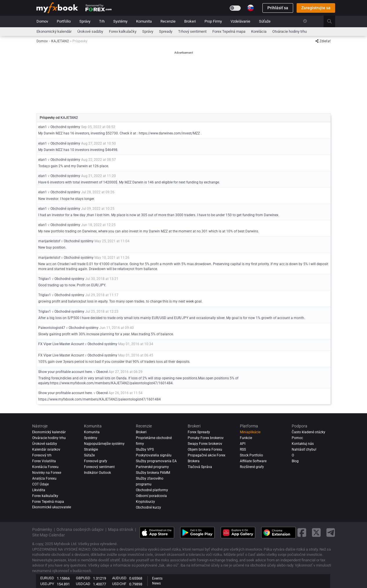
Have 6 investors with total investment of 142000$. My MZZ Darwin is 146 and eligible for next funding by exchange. (129, 182)
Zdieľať (323, 41)
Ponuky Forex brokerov (206, 438)
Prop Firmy (213, 21)
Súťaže (265, 21)
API (243, 444)
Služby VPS (145, 449)
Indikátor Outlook (97, 473)
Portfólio (64, 21)
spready (166, 31)
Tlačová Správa (200, 467)
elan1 (43, 127)
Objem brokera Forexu (205, 449)
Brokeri (190, 21)
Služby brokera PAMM (153, 473)
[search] (333, 21)
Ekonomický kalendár (54, 31)
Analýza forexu (44, 478)
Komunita (144, 21)
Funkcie (246, 438)
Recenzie (168, 21)
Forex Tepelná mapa (229, 31)
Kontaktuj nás (303, 444)
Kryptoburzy (145, 502)
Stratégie (91, 449)
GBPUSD (83, 578)
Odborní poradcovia (151, 496)
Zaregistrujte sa (316, 8)
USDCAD (83, 584)
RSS (243, 449)
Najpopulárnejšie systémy (104, 444)
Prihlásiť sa (278, 8)
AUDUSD (119, 578)
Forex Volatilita (44, 461)
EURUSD (47, 578)
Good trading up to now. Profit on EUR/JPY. (72, 285)
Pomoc (297, 438)
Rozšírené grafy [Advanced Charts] (252, 467)
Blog (295, 461)
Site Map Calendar (49, 535)
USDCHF (119, 584)
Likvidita (39, 490)
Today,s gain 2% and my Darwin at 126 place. (74, 166)
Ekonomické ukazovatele (52, 507)
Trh (102, 21)
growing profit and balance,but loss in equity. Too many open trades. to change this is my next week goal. (120, 301)
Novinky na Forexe (47, 473)
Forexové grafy (96, 461)
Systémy (120, 21)
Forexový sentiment (99, 467)
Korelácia (259, 31)
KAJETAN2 (69, 118)
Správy (85, 21)
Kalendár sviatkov (46, 449)
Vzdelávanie (240, 21)
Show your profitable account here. (65, 372)
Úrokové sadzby (90, 31)
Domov (42, 21)
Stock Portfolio (251, 455)
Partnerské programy (152, 467)
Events (157, 578)
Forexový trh (42, 455)
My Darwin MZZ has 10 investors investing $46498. (78, 150)
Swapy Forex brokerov (205, 444)
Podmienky (42, 529)
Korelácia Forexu (45, 467)
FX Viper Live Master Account (61, 344)
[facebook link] (302, 533)
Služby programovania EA (156, 461)
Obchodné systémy (65, 127)
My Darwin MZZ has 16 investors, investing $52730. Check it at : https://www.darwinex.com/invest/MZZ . (120, 133)
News (156, 583)
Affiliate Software (253, 461)
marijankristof (49, 241)
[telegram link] (331, 533)
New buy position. (52, 247)
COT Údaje (40, 484)
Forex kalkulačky (123, 31)
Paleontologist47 (52, 328)
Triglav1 (45, 279)
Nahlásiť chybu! (304, 449)
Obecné (102, 372)
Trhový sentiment (192, 31)
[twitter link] (316, 533)
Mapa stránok (121, 529)
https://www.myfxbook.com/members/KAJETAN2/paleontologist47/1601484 (99, 399)
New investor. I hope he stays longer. (66, 199)
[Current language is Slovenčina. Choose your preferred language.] (251, 8)
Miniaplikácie (250, 432)
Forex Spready (199, 432)
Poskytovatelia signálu (154, 455)
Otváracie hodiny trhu (290, 31)
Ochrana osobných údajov (80, 529)
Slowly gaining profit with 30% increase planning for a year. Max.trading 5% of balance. (106, 334)
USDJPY (47, 584)
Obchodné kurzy (148, 507)
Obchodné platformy (152, 490)
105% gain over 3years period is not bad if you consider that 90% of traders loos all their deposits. (114, 362)
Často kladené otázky (308, 432)
